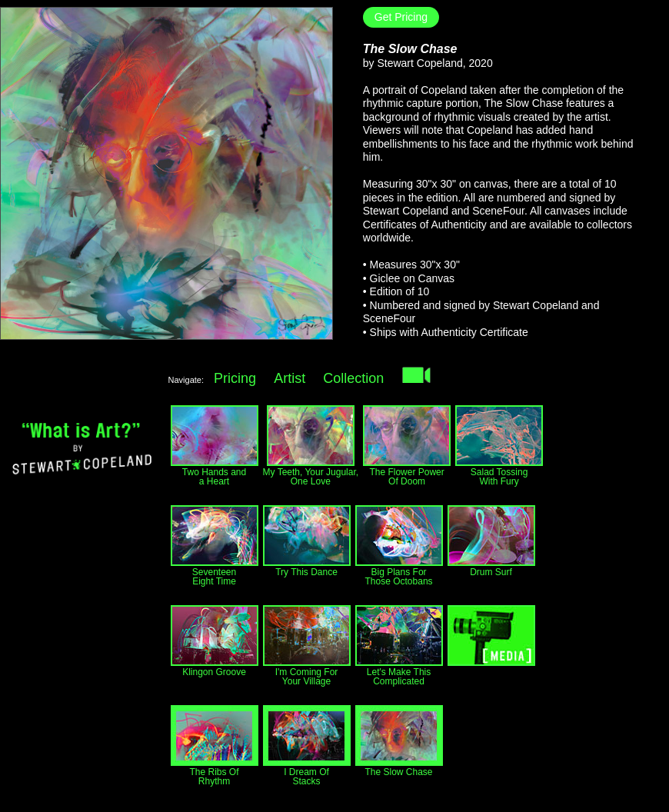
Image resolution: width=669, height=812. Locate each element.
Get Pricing (401, 17)
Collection (353, 378)
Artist (290, 378)
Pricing (235, 378)
